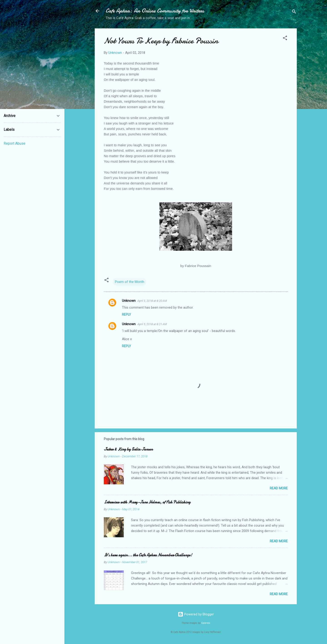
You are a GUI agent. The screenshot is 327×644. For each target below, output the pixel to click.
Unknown (129, 301)
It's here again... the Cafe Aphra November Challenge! (148, 555)
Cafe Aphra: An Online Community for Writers (155, 11)
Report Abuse (15, 143)
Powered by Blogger (196, 614)
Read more (279, 488)
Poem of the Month (130, 282)
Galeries (206, 623)
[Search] (294, 12)
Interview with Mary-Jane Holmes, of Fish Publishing (147, 502)
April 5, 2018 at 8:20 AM (152, 301)
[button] (285, 39)
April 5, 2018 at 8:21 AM (152, 324)
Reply (126, 315)
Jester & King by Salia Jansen (128, 449)
